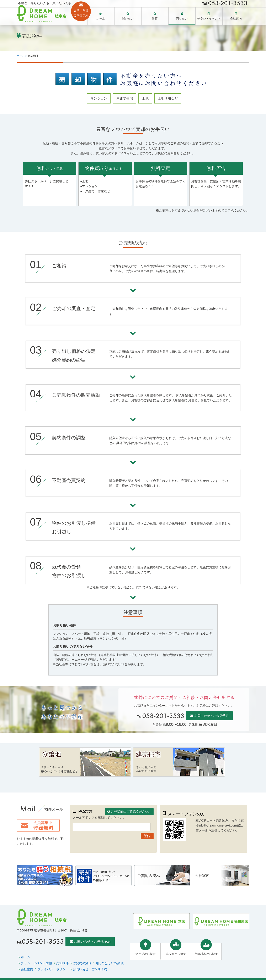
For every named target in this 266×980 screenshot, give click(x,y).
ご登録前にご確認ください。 (131, 811)
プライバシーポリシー (53, 969)
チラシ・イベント (209, 18)
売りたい (182, 18)
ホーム (101, 18)
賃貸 (155, 18)
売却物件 (62, 963)
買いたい (128, 18)
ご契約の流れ (82, 963)
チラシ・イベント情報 (36, 963)
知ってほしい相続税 (110, 963)
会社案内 (236, 18)
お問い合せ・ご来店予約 (211, 716)
